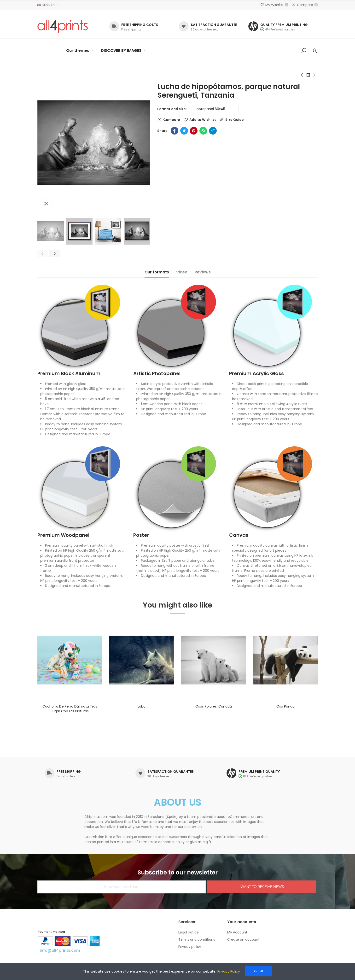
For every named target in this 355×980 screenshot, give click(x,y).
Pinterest (194, 131)
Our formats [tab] (157, 272)
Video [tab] (182, 272)
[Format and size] (215, 109)
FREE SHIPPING (69, 772)
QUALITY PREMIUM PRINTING (284, 25)
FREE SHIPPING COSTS (140, 25)
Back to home (308, 75)
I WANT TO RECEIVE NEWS (261, 887)
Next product (314, 75)
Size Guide (235, 120)
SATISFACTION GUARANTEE (214, 25)
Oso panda (285, 706)
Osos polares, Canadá (214, 706)
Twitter (184, 131)
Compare (172, 120)
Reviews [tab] (203, 272)
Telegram (213, 131)
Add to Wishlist (203, 120)
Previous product (302, 75)
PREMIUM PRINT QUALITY (259, 772)
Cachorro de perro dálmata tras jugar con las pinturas (70, 709)
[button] (43, 254)
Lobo (142, 706)
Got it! (259, 971)
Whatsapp (203, 131)
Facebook (175, 131)
